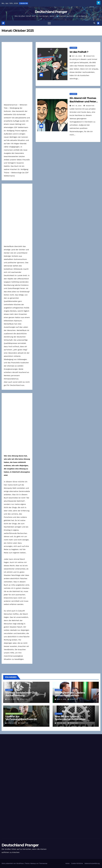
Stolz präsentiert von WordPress (13, 863)
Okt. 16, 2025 (77, 106)
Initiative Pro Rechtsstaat (14, 714)
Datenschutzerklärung (92, 863)
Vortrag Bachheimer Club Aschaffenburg (21, 694)
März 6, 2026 (12, 723)
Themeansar (43, 863)
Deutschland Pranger (51, 12)
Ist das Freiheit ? (79, 52)
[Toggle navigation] (49, 23)
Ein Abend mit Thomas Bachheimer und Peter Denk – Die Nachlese (83, 102)
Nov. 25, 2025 (61, 723)
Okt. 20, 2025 (77, 56)
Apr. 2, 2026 (12, 699)
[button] (94, 23)
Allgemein (73, 48)
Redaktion (89, 56)
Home (67, 863)
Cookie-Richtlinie (77, 863)
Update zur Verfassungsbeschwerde (21, 718)
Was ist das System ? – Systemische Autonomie (70, 718)
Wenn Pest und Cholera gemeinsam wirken (70, 694)
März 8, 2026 (61, 699)
